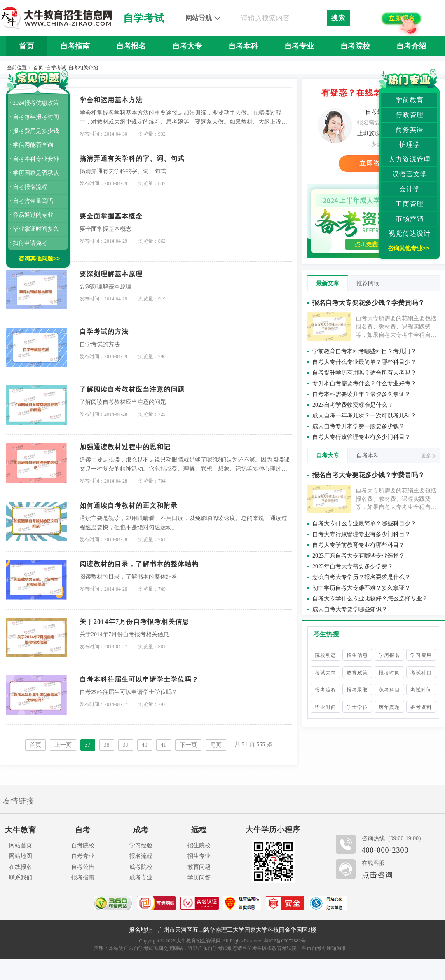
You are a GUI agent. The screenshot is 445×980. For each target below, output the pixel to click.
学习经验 (141, 845)
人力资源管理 (410, 159)
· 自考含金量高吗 (32, 201)
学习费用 (421, 655)
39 (126, 745)
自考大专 (187, 46)
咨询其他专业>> (408, 248)
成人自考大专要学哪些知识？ (350, 609)
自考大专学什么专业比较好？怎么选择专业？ (370, 599)
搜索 (338, 18)
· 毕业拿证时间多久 (34, 229)
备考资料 (421, 707)
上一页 (63, 745)
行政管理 (410, 115)
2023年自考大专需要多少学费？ (353, 566)
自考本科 (243, 46)
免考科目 (389, 690)
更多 (428, 456)
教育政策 (357, 673)
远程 (199, 830)
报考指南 (83, 878)
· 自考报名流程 (29, 187)
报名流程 (141, 856)
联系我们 (21, 878)
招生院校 (199, 845)
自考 (83, 830)
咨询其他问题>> (39, 258)
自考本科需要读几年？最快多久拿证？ (361, 394)
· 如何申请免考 (29, 243)
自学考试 (56, 68)
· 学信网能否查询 (32, 145)
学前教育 (410, 100)
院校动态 (326, 655)
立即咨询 (373, 163)
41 (164, 745)
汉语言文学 (410, 174)
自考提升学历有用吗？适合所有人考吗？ (364, 373)
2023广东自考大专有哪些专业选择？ (358, 556)
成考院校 (141, 867)
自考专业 (299, 46)
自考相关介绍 (83, 68)
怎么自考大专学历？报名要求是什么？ (361, 577)
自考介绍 (411, 46)
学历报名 (389, 655)
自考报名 (131, 46)
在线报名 (21, 867)
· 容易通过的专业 (32, 215)
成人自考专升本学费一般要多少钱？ (358, 426)
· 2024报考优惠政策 (34, 103)
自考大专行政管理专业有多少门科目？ (361, 437)
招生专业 (199, 856)
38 (107, 745)
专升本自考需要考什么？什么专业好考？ (364, 383)
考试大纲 (326, 673)
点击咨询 (377, 875)
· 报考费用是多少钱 (34, 131)
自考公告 (83, 867)
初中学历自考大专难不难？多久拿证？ (361, 588)
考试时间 (421, 690)
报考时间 (389, 673)
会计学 (410, 189)
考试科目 (421, 673)
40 (145, 745)
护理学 (410, 144)
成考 (141, 830)
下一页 (188, 745)
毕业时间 (326, 707)
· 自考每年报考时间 (34, 117)
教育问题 (199, 867)
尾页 (216, 745)
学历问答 (199, 878)
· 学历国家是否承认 (34, 173)
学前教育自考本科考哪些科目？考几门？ (364, 351)
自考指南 (75, 46)
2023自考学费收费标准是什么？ (353, 405)
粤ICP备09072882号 (285, 941)
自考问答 (222, 66)
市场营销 (410, 219)
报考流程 (326, 690)
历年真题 (389, 707)
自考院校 (355, 46)
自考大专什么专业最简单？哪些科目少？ (364, 362)
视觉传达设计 (410, 233)
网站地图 (21, 856)
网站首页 (21, 845)
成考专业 (141, 878)
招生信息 (357, 655)
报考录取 (357, 690)
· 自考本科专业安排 (34, 159)
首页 (26, 46)
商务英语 (410, 130)
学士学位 (357, 707)
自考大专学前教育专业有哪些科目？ (358, 545)
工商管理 (410, 204)
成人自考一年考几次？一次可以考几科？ (364, 416)
